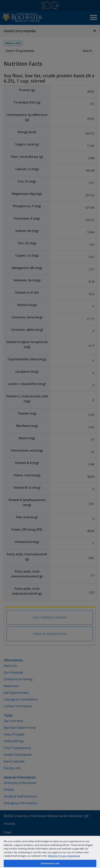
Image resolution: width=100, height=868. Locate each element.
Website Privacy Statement (64, 856)
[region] (50, 852)
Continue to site (50, 863)
